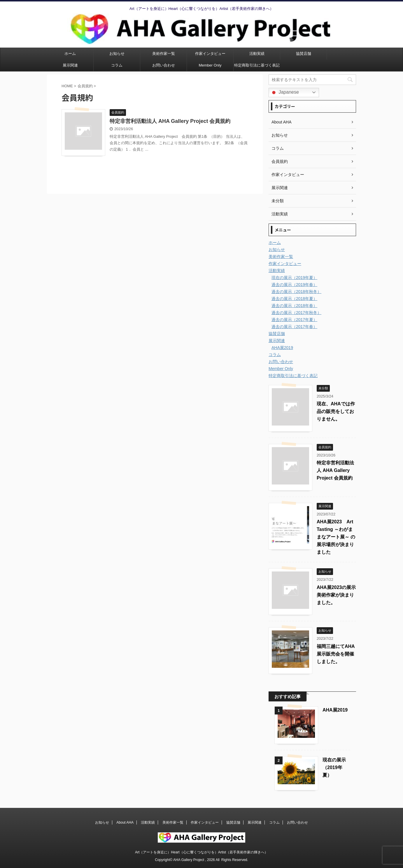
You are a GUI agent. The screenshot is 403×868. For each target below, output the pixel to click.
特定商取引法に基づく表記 (257, 65)
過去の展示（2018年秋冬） (296, 292)
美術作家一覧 (164, 54)
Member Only (210, 65)
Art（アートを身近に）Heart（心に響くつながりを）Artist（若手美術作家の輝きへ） (201, 852)
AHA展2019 (282, 348)
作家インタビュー (210, 54)
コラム (117, 65)
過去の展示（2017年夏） (294, 320)
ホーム (70, 54)
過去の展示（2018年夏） (294, 299)
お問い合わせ (164, 65)
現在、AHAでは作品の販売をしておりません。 (336, 411)
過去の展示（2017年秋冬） (296, 313)
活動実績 (257, 54)
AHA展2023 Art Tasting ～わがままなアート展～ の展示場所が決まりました (336, 537)
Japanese (285, 93)
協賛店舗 (304, 54)
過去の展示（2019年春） (294, 285)
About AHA (125, 822)
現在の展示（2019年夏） (294, 278)
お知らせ (117, 54)
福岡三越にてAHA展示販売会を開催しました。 (336, 654)
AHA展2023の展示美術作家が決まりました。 (336, 595)
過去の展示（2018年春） (294, 306)
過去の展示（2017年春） (294, 327)
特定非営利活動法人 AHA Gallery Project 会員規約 (170, 121)
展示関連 (70, 65)
